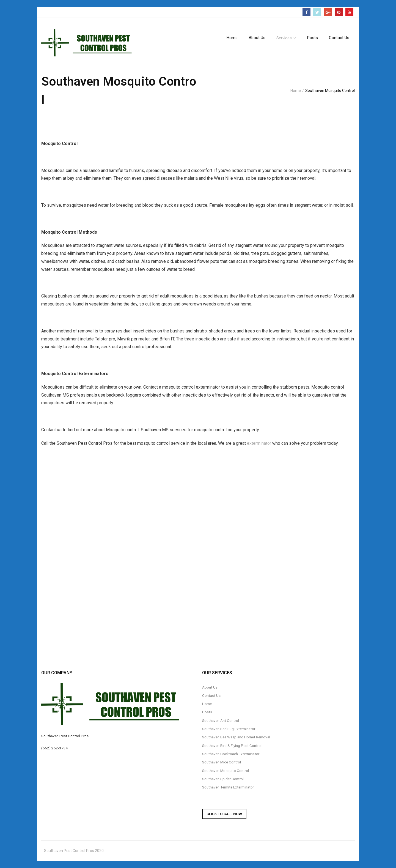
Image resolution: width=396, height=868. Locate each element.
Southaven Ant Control (221, 720)
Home (296, 91)
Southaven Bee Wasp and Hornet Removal (236, 737)
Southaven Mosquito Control (226, 771)
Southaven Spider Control (223, 779)
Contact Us (211, 695)
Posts (207, 712)
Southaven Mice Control (222, 762)
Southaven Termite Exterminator (228, 787)
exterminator (259, 443)
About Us (210, 687)
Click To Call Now (224, 814)
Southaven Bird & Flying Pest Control (232, 746)
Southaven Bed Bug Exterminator (229, 729)
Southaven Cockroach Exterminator (231, 754)
